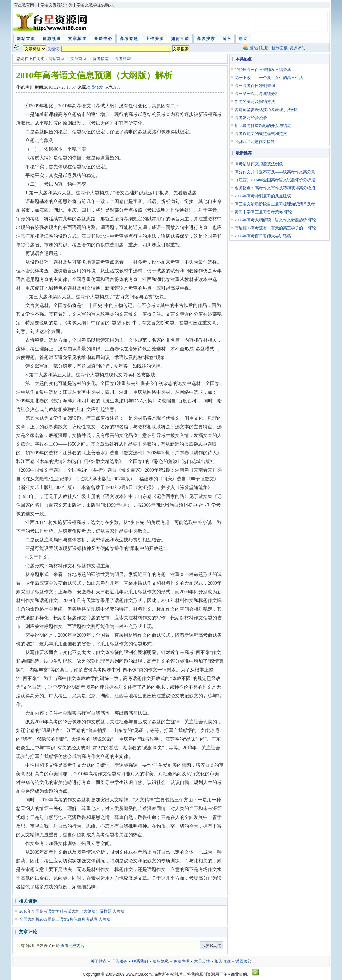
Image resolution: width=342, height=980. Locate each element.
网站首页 (56, 59)
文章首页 (78, 59)
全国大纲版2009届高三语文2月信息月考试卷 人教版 (65, 919)
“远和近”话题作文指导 (255, 142)
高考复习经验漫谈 (251, 118)
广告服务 (119, 961)
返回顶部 (243, 961)
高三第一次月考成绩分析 (257, 94)
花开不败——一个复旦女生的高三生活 (269, 78)
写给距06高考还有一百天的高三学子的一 (271, 228)
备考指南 (101, 59)
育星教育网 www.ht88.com (51, 22)
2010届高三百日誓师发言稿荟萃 (263, 70)
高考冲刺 (123, 59)
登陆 (254, 48)
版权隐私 (161, 961)
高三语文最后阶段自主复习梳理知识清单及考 (275, 204)
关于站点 (99, 961)
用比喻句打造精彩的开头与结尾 (263, 126)
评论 (288, 212)
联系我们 (140, 961)
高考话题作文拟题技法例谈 (259, 164)
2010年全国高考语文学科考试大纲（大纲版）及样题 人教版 (72, 911)
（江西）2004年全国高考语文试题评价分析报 (275, 180)
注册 (265, 48)
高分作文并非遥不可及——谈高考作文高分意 (275, 172)
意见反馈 (202, 961)
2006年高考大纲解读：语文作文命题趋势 (271, 220)
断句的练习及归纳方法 (255, 102)
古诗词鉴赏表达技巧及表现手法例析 (267, 110)
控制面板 (280, 48)
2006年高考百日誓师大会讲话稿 (263, 236)
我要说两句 (212, 946)
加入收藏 (223, 961)
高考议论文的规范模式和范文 (261, 134)
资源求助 (297, 48)
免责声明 (181, 961)
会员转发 (95, 87)
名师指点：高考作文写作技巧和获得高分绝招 (275, 188)
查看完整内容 (73, 946)
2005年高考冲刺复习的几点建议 (263, 196)
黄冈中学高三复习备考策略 (259, 212)
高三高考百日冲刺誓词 (255, 86)
